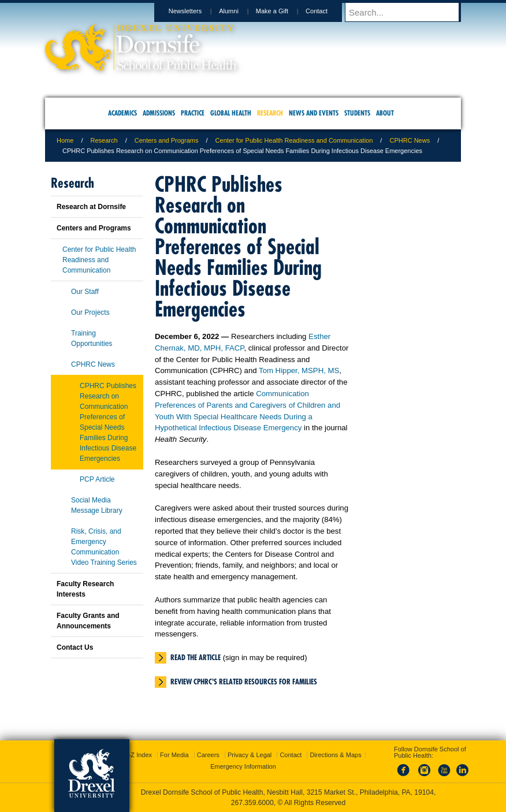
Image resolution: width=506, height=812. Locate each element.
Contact (328, 11)
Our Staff (85, 292)
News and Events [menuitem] (314, 113)
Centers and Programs (167, 140)
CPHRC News (410, 140)
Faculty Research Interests (85, 589)
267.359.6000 (252, 803)
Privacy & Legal (250, 755)
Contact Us (75, 647)
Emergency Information (243, 766)
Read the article (196, 657)
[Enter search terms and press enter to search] (408, 12)
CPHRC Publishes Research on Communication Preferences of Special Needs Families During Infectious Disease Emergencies (108, 422)
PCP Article (97, 479)
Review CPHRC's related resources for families (244, 681)
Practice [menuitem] (193, 113)
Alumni (240, 11)
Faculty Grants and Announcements (88, 621)
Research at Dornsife (91, 207)
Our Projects (90, 312)
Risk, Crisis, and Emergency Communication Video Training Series (104, 547)
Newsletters (196, 11)
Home (65, 140)
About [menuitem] (385, 113)
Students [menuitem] (357, 113)
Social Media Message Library (97, 505)
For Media (174, 755)
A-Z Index (138, 755)
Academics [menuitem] (122, 113)
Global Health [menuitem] (231, 113)
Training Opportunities (92, 338)
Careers (208, 755)
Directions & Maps (335, 755)
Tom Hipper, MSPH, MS (299, 370)
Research (104, 140)
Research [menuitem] (270, 113)
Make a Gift (283, 11)
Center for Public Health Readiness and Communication (294, 140)
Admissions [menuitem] (159, 113)
